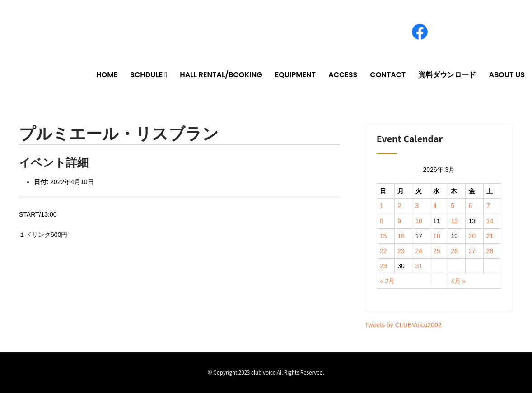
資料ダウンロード (447, 75)
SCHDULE (146, 75)
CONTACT (388, 75)
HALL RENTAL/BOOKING (221, 75)
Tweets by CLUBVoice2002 (403, 325)
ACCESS (343, 75)
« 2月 (387, 281)
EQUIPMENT (295, 75)
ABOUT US (507, 75)
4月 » (458, 281)
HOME (107, 75)
